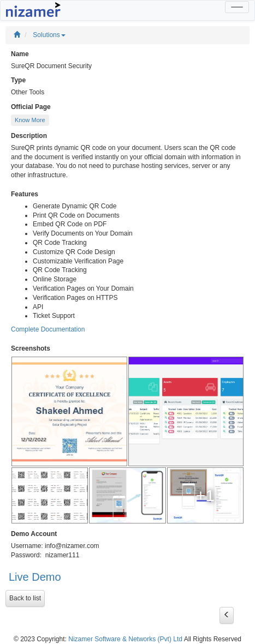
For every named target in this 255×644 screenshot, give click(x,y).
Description (29, 136)
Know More (30, 120)
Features (25, 194)
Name (20, 54)
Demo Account (34, 534)
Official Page (31, 107)
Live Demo (35, 577)
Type (18, 80)
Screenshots (31, 348)
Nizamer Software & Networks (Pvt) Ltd (125, 639)
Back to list (25, 598)
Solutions (49, 35)
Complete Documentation (48, 329)
